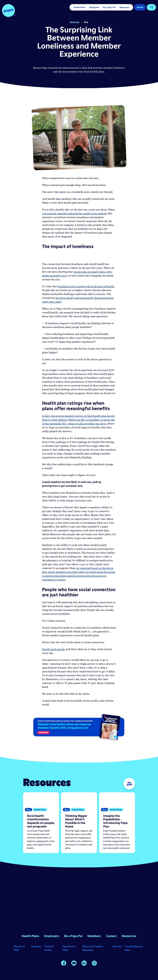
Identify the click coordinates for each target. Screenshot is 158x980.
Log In (140, 7)
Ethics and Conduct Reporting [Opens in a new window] (93, 948)
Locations (36, 946)
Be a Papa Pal (109, 7)
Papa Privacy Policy (69, 948)
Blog (86, 22)
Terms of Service (49, 948)
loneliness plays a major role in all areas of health (86, 287)
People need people (53, 649)
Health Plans (79, 7)
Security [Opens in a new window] (117, 946)
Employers (94, 7)
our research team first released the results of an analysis (74, 214)
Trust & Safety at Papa (133, 948)
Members (94, 936)
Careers (111, 936)
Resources (124, 7)
